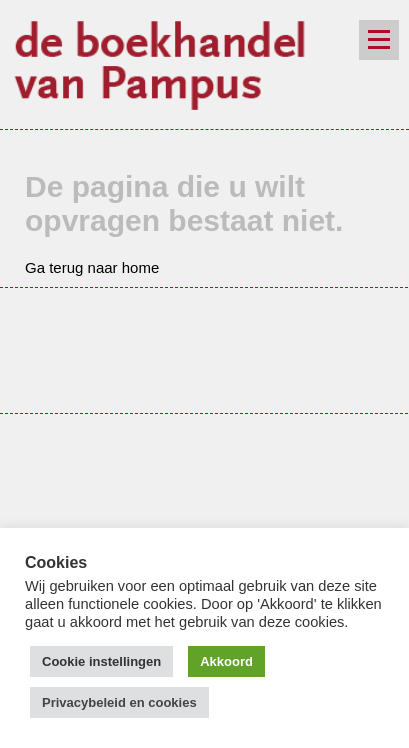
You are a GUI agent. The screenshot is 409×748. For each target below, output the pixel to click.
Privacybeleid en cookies (119, 702)
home (141, 267)
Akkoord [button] (226, 661)
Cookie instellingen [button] (101, 661)
